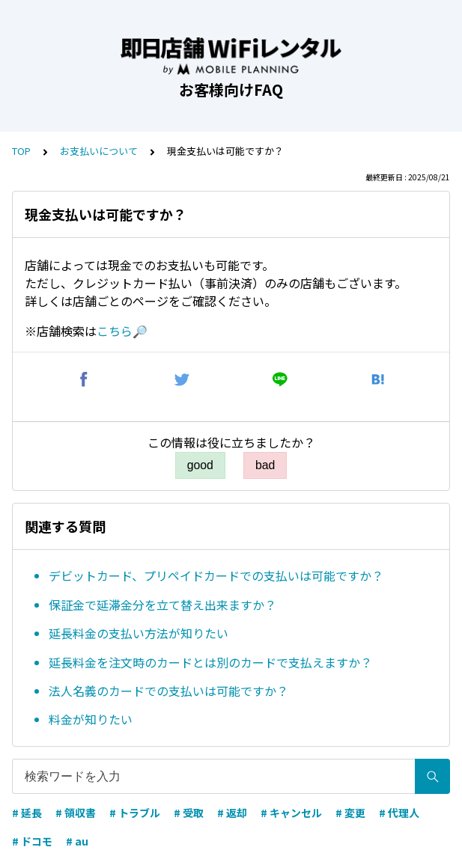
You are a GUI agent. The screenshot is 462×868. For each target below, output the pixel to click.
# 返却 (232, 813)
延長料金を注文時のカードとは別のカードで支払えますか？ (210, 662)
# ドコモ (32, 841)
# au (77, 841)
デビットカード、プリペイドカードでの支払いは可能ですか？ (216, 575)
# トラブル (135, 813)
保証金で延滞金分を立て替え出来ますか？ (162, 605)
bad (265, 465)
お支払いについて (99, 151)
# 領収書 (76, 813)
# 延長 (27, 813)
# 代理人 (399, 813)
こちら (115, 331)
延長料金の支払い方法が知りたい (139, 633)
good (200, 465)
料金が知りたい (91, 719)
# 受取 (189, 813)
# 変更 (350, 813)
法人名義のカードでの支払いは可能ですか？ (168, 691)
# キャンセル (291, 813)
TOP (21, 151)
